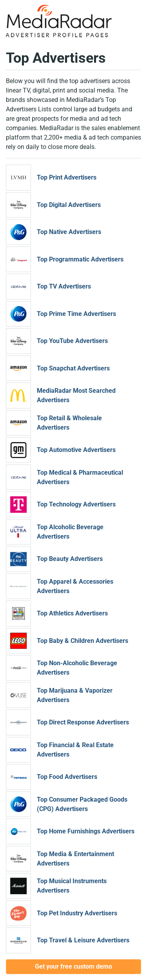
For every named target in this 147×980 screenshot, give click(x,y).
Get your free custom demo (73, 966)
